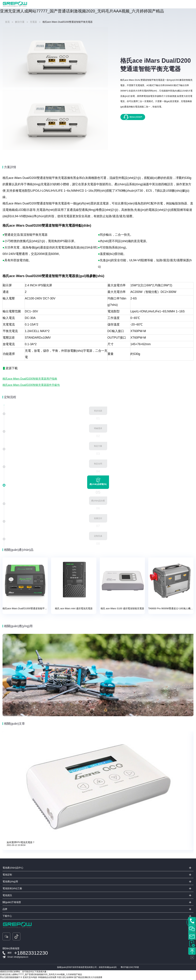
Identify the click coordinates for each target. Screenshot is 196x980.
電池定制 (7, 876)
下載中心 (7, 917)
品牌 (5, 910)
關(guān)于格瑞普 (12, 903)
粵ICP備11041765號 (130, 968)
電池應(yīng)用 (10, 883)
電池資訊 (7, 896)
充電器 (33, 22)
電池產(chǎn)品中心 (13, 869)
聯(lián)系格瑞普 (11, 950)
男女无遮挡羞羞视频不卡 (11, 978)
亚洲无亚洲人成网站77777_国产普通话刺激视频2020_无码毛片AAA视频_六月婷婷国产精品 (82, 11)
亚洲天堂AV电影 (30, 978)
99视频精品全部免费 (47, 978)
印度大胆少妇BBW (65, 978)
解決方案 (20, 22)
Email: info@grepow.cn (18, 958)
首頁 (7, 22)
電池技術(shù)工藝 (12, 890)
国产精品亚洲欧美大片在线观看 (88, 978)
